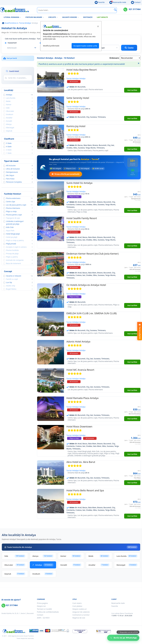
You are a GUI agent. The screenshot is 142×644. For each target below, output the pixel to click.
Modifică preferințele (51, 46)
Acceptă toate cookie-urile (85, 46)
